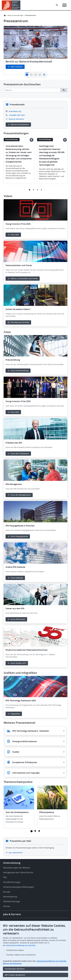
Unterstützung (12, 863)
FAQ (5, 877)
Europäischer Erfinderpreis (25, 762)
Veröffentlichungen (12, 882)
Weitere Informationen (12, 963)
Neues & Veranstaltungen (15, 15)
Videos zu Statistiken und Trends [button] (24, 278)
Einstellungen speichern (15, 969)
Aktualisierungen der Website (17, 868)
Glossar (7, 906)
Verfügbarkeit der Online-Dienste (18, 873)
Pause (44, 75)
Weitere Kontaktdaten (20, 124)
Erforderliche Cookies (15, 950)
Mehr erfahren (17, 67)
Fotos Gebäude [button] (17, 578)
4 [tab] (42, 190)
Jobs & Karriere (12, 914)
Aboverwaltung (10, 897)
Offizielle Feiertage (11, 901)
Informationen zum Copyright (26, 773)
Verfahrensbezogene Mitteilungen (19, 887)
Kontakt (7, 892)
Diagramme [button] (15, 714)
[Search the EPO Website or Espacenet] (57, 5)
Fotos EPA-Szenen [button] (18, 619)
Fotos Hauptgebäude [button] (19, 536)
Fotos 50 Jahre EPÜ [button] (18, 663)
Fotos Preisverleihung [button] (20, 371)
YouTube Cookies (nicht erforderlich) (21, 955)
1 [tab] (30, 190)
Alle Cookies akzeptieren (15, 975)
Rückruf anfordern (16, 119)
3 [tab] (38, 190)
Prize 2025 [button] (15, 235)
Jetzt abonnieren (16, 853)
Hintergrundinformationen (25, 741)
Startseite (5, 15)
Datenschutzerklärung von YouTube (21, 945)
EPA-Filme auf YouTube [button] (20, 322)
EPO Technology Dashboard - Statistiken (31, 731)
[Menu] (64, 5)
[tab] (27, 75)
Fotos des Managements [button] (21, 495)
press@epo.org (15, 111)
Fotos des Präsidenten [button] (20, 454)
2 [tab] (34, 190)
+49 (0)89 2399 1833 (17, 115)
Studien (16, 752)
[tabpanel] (35, 50)
